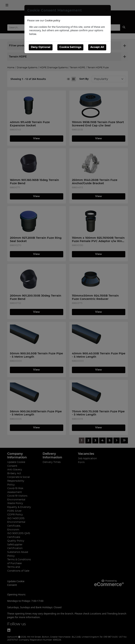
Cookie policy (52, 20)
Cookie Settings (70, 47)
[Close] (107, 10)
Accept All (97, 47)
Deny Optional (41, 47)
